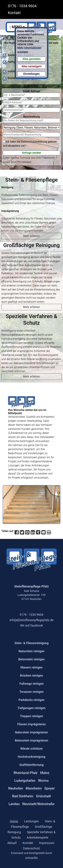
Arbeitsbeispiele (37, 837)
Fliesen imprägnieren (32, 724)
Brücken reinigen (31, 675)
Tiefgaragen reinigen (32, 708)
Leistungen (31, 821)
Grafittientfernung (31, 765)
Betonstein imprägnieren (31, 740)
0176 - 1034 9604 (22, 6)
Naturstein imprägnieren (31, 732)
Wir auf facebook (31, 625)
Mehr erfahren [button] (31, 236)
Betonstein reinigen (32, 659)
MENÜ (16, 27)
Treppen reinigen (31, 716)
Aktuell (12, 843)
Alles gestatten (31, 59)
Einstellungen (32, 74)
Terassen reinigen (32, 692)
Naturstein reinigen (32, 651)
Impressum (47, 843)
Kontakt (14, 13)
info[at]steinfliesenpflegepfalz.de (32, 620)
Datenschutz (31, 848)
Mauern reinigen (32, 667)
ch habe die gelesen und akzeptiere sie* (30, 144)
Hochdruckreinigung (32, 757)
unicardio (31, 858)
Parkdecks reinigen (32, 700)
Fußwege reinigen (32, 684)
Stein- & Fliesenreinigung (32, 643)
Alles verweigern (32, 66)
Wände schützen (32, 749)
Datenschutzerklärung (34, 142)
